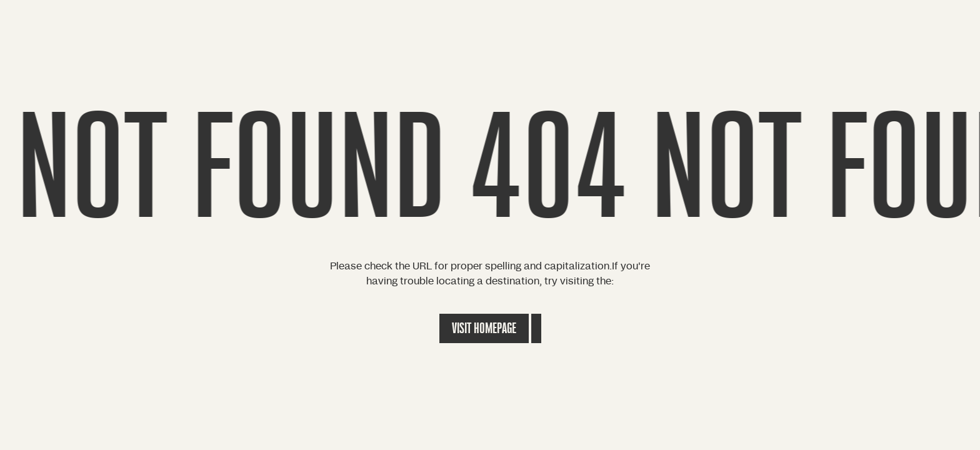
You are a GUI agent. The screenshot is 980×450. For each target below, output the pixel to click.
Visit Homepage (484, 328)
